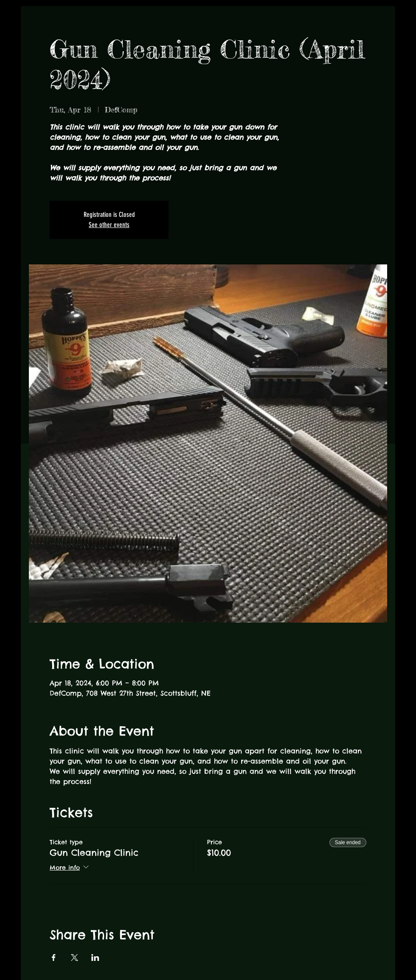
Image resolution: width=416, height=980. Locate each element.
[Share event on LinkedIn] (95, 958)
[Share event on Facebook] (54, 958)
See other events (109, 225)
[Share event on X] (74, 958)
